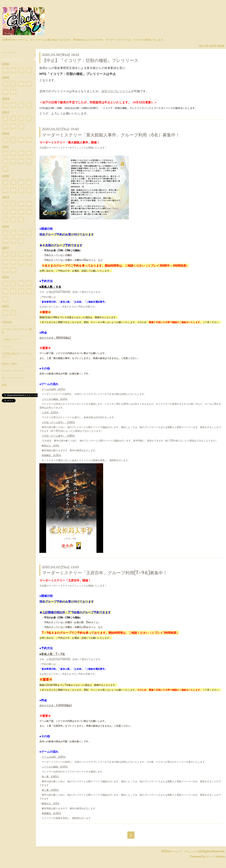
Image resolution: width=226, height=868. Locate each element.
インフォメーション (13, 59)
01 (29, 70)
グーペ (210, 856)
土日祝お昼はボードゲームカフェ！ (17, 355)
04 (13, 70)
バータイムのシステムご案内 (17, 331)
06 (5, 92)
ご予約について (11, 339)
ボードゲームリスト (13, 378)
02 (21, 105)
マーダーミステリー (13, 371)
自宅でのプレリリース (116, 91)
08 (21, 182)
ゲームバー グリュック (183, 851)
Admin (220, 856)
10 (21, 84)
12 (5, 84)
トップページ (9, 52)
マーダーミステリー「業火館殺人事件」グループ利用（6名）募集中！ (111, 135)
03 (21, 70)
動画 (4, 385)
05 (5, 70)
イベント (7, 346)
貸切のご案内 (9, 364)
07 (29, 84)
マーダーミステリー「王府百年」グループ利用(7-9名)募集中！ (105, 573)
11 (13, 84)
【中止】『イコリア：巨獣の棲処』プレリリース (90, 60)
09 (21, 153)
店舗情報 (7, 322)
